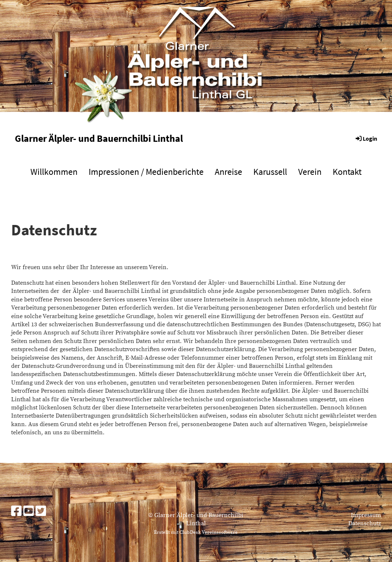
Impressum (366, 515)
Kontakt (347, 172)
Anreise (228, 172)
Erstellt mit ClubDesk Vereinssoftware (196, 532)
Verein (310, 172)
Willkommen (54, 172)
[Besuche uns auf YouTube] (29, 512)
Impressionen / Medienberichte (146, 172)
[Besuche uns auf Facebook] (16, 512)
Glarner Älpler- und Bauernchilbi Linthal (99, 138)
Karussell (270, 172)
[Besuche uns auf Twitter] (41, 512)
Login (366, 138)
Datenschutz (365, 523)
